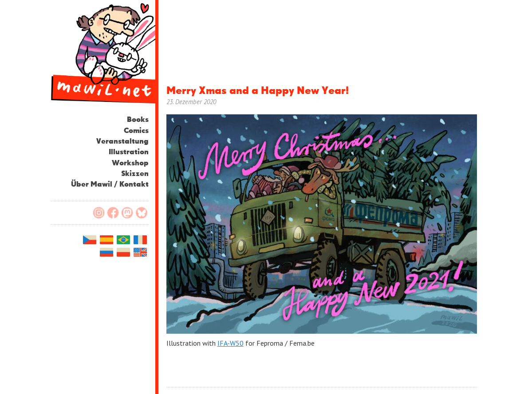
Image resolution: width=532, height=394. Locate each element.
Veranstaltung (122, 142)
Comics (136, 131)
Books (138, 120)
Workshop (130, 163)
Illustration (129, 152)
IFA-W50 (231, 343)
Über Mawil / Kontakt (110, 185)
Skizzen (135, 174)
